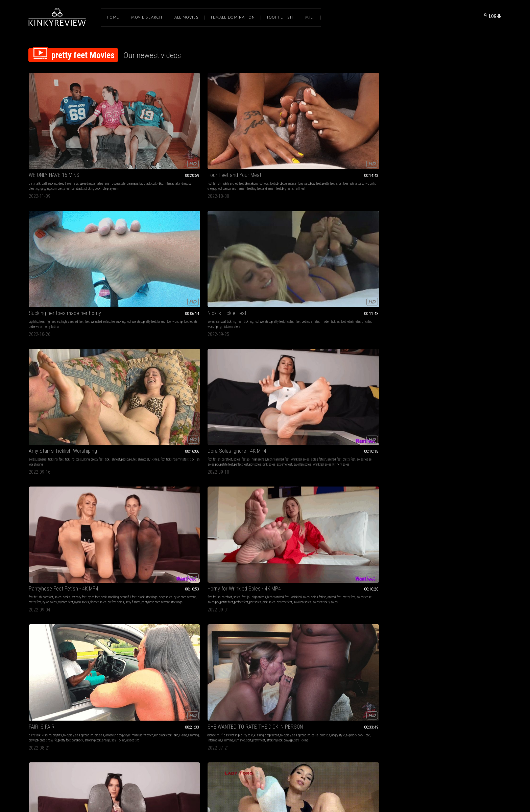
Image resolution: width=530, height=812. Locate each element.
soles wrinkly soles (252, 254)
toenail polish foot (90, 548)
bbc (199, 137)
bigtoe (423, 659)
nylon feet (190, 239)
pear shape (392, 548)
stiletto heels (334, 654)
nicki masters (341, 147)
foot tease (188, 543)
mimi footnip (357, 649)
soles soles (87, 649)
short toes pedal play (356, 654)
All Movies (187, 17)
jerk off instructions (465, 345)
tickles (356, 142)
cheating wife (336, 249)
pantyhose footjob (264, 649)
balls (436, 244)
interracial (88, 142)
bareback (77, 147)
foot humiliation (157, 543)
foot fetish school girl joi (50, 447)
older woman (157, 644)
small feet (54, 441)
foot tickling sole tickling (387, 340)
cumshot (445, 249)
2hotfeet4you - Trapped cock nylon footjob (457, 433)
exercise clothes (348, 553)
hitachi (352, 548)
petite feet (48, 249)
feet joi (67, 239)
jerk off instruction (431, 340)
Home (113, 17)
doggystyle (35, 142)
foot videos (456, 553)
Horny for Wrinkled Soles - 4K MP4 (257, 230)
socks (163, 239)
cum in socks (46, 553)
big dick (82, 543)
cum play (226, 644)
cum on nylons (249, 654)
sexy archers (459, 452)
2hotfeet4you (267, 654)
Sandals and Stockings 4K (57, 331)
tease (348, 644)
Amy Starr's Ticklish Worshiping (447, 128)
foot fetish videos (475, 553)
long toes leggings (469, 654)
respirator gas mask (371, 548)
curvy (344, 543)
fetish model (343, 142)
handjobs (226, 543)
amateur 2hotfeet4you (482, 452)
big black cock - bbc (68, 142)
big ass (387, 239)
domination (138, 447)
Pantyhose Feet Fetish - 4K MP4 (160, 230)
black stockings (165, 244)
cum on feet (245, 649)
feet (279, 137)
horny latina (243, 147)
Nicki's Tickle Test (336, 128)
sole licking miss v (460, 548)
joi (481, 340)
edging (336, 543)
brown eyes (178, 447)
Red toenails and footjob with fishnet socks (73, 534)
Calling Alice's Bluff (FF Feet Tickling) (357, 331)
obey (481, 345)
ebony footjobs (177, 137)
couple (33, 548)
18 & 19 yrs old (146, 441)
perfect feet (62, 249)
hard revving (388, 649)
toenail (73, 548)
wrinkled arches (381, 654)
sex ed (184, 649)
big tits (225, 137)
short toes (182, 142)
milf (425, 239)
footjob (191, 137)
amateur (98, 137)
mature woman (442, 644)
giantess (130, 142)
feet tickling (333, 340)
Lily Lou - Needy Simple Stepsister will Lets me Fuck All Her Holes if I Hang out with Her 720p (169, 433)
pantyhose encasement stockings (187, 254)
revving (333, 649)
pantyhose (419, 447)
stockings (492, 441)
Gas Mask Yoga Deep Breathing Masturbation (361, 534)
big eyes (166, 452)
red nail (487, 654)
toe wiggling (290, 441)
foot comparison (151, 147)
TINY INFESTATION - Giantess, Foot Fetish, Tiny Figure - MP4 (361, 433)
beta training (429, 345)
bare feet (83, 644)
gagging (45, 147)
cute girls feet (439, 553)
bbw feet (155, 142)
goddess (263, 441)
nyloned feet (178, 249)
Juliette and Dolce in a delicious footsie (455, 636)
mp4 (472, 543)
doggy (141, 649)
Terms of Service (244, 741)
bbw (165, 137)
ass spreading (83, 137)
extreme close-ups (372, 543)
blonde (417, 239)
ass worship (437, 239)
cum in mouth (140, 644)
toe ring (417, 452)
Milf (310, 17)
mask (329, 548)
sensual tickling (335, 137)
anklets (343, 649)
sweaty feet (175, 239)
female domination (425, 441)
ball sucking (50, 137)
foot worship (239, 142)
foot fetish (131, 137)
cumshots (479, 441)
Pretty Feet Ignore (48, 636)
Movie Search (147, 17)
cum (54, 147)
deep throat (65, 137)
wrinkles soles (169, 649)
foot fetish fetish (372, 142)
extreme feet (106, 249)
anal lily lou (180, 452)
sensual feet (437, 457)
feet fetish (44, 350)
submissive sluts (188, 441)
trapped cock (420, 457)
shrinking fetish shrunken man (371, 447)
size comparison (340, 447)
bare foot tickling (327, 345)
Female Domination (233, 17)
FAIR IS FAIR (330, 230)
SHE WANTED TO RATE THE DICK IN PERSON (457, 230)
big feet (258, 644)
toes (234, 137)
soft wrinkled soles (486, 548)
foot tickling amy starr (472, 142)
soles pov (34, 249)
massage (484, 644)
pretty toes (243, 659)
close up (390, 543)
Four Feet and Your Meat (152, 128)
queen (416, 350)
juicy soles (479, 649)
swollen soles (38, 254)
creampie (49, 142)
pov (174, 441)
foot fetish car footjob (290, 654)
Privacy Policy (290, 741)
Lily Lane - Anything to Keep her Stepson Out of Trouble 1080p (169, 636)
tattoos (247, 548)
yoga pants (323, 543)
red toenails (59, 548)
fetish (320, 441)
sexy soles (183, 244)
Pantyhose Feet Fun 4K (246, 331)
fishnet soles (89, 350)
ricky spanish (140, 654)
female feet (440, 548)
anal (108, 137)
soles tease (102, 244)
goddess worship (40, 644)
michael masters (148, 452)
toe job (445, 452)
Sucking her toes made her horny (257, 128)
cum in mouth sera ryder (259, 553)
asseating (333, 254)
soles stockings (289, 350)
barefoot (48, 239)
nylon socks (194, 249)
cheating (34, 147)
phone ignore (36, 654)
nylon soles (162, 249)
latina (66, 441)
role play (356, 239)
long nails (459, 644)
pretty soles (363, 340)
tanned (267, 142)
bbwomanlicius (433, 654)
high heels (337, 644)
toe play (494, 447)
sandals (47, 345)
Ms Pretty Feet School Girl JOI (61, 433)
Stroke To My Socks (434, 331)
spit (108, 142)
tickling (358, 137)
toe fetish (189, 340)
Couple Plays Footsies (245, 433)
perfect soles (141, 254)
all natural (164, 441)
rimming (393, 244)
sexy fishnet (158, 254)
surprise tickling (349, 345)
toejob (291, 649)
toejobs (279, 644)
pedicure (328, 142)
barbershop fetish (460, 649)
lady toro (157, 345)
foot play (275, 441)
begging (490, 345)
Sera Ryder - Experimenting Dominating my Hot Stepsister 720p (265, 534)
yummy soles (421, 553)
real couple (95, 543)
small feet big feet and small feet (184, 147)
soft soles (425, 548)
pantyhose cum (230, 654)
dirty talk (35, 137)
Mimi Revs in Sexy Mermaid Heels (353, 636)
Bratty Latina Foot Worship (153, 534)
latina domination (161, 548)
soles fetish (57, 244)
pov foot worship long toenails (182, 345)
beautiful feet (146, 244)
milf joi (426, 350)
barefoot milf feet (443, 350)
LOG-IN (495, 16)
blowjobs (206, 441)
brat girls (175, 543)
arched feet (73, 244)
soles (320, 137)
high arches (245, 137)
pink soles (90, 249)
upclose (69, 654)
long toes (143, 142)
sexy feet (490, 340)
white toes (196, 142)
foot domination (135, 340)
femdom (449, 340)
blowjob (322, 249)
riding (100, 142)
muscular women (342, 244)
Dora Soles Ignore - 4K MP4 (58, 230)
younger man (174, 644)
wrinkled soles (292, 137)
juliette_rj (451, 654)
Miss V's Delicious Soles (439, 534)
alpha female (104, 649)
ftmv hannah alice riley (375, 345)
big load (165, 447)
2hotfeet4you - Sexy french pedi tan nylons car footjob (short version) (265, 636)
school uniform (80, 441)
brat (127, 447)
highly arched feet (150, 137)
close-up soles (442, 558)
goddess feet (262, 447)
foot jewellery (432, 452)
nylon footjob (228, 649)
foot (375, 441)
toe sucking (467, 137)
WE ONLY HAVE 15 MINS (54, 128)
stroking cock (92, 147)
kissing (335, 239)
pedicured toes (281, 447)
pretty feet (64, 147)
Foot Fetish (280, 17)
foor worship (280, 142)
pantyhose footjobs (448, 447)
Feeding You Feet (144, 331)
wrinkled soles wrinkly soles (66, 254)
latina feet (131, 345)
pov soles (77, 249)
